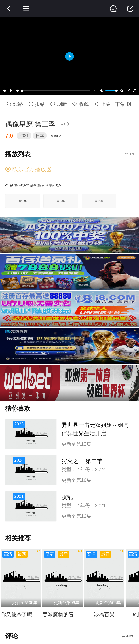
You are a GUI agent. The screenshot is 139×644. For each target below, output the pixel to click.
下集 (124, 104)
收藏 (80, 104)
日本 (40, 136)
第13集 (23, 201)
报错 (37, 104)
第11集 (99, 201)
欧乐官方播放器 (29, 169)
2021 (24, 136)
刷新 (59, 104)
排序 (130, 154)
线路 (15, 104)
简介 (66, 124)
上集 (102, 104)
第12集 (61, 201)
